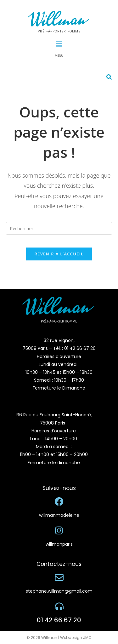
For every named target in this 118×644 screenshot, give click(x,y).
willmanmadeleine (59, 515)
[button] (59, 44)
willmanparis (59, 544)
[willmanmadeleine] (59, 502)
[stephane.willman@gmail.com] (59, 578)
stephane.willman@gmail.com (59, 591)
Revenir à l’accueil (59, 254)
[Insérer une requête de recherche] (59, 228)
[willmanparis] (59, 531)
